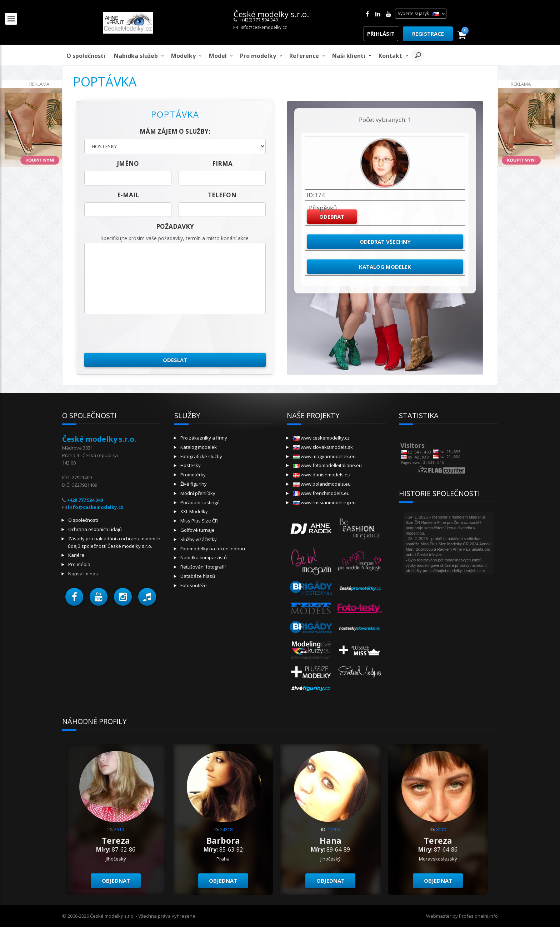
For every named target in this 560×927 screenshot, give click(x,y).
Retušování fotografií (203, 567)
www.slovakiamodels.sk (323, 447)
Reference (304, 56)
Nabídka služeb (136, 56)
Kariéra (76, 555)
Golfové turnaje (197, 530)
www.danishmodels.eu (322, 475)
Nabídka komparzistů (204, 557)
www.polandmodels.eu (322, 484)
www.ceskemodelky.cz (321, 438)
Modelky (183, 56)
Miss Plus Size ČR (199, 521)
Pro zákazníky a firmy (204, 438)
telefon (222, 195)
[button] (74, 597)
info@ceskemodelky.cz (264, 27)
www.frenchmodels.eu (321, 493)
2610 (119, 829)
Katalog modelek (385, 267)
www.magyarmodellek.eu (324, 456)
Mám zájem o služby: (175, 131)
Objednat (116, 881)
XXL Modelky (194, 511)
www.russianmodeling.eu (324, 502)
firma (222, 163)
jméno (128, 163)
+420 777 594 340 (85, 500)
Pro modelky (258, 56)
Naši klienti (349, 56)
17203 (334, 829)
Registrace (428, 34)
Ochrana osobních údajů (95, 529)
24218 (226, 829)
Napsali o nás (83, 574)
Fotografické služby (201, 456)
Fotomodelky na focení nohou (213, 549)
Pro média (79, 564)
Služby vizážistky (199, 539)
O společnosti (86, 56)
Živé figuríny (194, 484)
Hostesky (191, 465)
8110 (441, 829)
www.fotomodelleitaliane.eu (327, 465)
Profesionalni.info (478, 916)
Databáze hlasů (198, 576)
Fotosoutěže (194, 585)
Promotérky (193, 475)
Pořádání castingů (200, 502)
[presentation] (139, 333)
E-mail (128, 195)
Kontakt (390, 56)
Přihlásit (381, 34)
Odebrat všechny (385, 242)
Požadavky (175, 226)
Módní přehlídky (198, 493)
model (218, 56)
